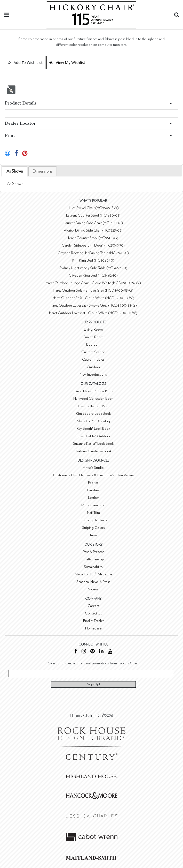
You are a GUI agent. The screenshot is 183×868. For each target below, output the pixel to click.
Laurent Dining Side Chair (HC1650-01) (93, 223)
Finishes (93, 490)
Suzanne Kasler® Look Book (93, 444)
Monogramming (93, 505)
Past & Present (93, 552)
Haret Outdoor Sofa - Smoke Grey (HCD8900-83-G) (93, 290)
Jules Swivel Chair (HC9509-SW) (93, 208)
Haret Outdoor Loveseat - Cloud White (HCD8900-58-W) (93, 313)
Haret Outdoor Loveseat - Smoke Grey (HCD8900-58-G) (93, 305)
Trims (93, 535)
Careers (93, 606)
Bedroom (93, 344)
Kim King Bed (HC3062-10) (93, 260)
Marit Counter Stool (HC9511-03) (93, 238)
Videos (93, 589)
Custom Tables (93, 359)
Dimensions (43, 171)
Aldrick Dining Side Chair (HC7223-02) (93, 230)
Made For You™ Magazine (93, 574)
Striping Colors (93, 528)
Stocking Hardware (93, 520)
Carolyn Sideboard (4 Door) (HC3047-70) (93, 245)
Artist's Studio (93, 468)
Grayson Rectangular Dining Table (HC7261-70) (93, 253)
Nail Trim (93, 513)
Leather (93, 498)
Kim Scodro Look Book (93, 414)
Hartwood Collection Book (93, 399)
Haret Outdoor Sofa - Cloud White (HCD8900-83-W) (93, 298)
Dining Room (93, 337)
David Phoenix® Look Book (93, 391)
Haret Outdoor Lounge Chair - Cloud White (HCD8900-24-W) (93, 283)
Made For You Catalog (93, 421)
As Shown (15, 171)
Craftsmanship (93, 559)
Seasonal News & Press (93, 582)
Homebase (93, 628)
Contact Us (93, 613)
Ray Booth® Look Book (93, 429)
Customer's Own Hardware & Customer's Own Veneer (93, 475)
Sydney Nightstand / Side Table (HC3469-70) (93, 268)
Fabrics (93, 483)
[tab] (15, 171)
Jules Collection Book (93, 406)
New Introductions (93, 374)
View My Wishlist (67, 62)
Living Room (93, 329)
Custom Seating (93, 352)
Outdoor (93, 367)
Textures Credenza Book (93, 451)
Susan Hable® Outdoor (93, 436)
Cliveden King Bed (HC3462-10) (93, 275)
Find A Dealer (93, 621)
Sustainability (93, 567)
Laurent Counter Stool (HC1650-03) (93, 215)
